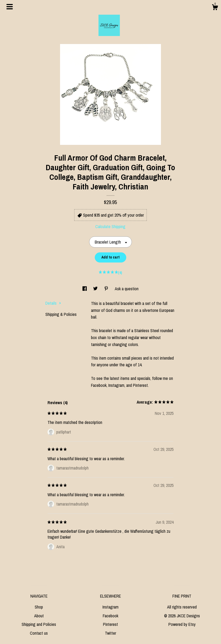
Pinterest (111, 624)
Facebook (111, 616)
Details (53, 303)
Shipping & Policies (61, 314)
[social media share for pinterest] (107, 289)
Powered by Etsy (182, 624)
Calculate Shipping (110, 226)
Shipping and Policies (39, 624)
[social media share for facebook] (85, 289)
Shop (39, 607)
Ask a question (127, 289)
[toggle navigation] (10, 7)
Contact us (39, 633)
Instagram (111, 607)
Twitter (111, 633)
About (39, 616)
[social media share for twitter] (96, 289)
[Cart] (215, 8)
